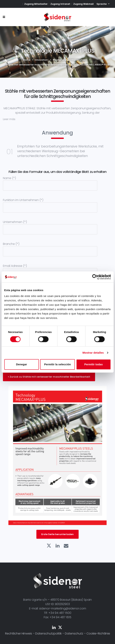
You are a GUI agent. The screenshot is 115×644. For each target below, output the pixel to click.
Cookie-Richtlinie (98, 633)
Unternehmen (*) (50, 226)
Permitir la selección (58, 364)
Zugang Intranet (60, 4)
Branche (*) (50, 247)
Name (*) (50, 182)
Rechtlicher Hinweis (19, 633)
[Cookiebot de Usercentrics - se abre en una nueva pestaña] (95, 277)
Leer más (9, 119)
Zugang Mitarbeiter (36, 4)
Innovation (41, 60)
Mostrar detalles (93, 353)
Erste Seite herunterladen (57, 534)
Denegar (22, 364)
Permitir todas (94, 364)
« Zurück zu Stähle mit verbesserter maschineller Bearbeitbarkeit (49, 377)
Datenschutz (74, 633)
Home (27, 60)
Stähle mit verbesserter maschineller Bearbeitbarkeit (37, 65)
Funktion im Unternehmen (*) (50, 204)
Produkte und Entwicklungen (70, 60)
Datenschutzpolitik (48, 633)
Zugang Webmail (83, 4)
